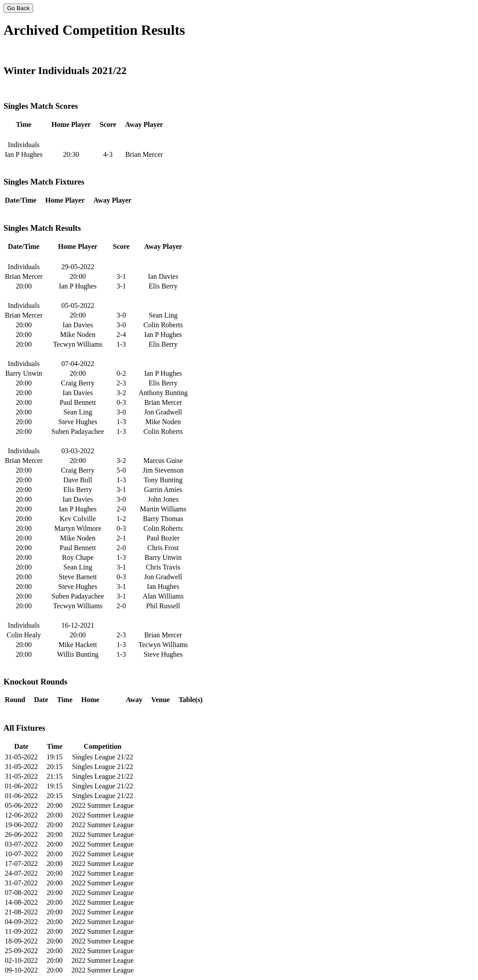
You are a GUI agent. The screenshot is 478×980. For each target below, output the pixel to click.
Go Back (18, 8)
